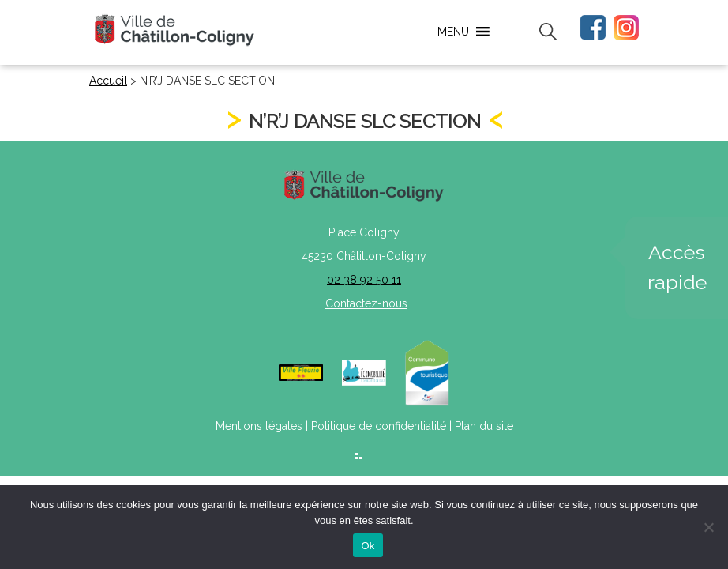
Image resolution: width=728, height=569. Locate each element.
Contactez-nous (366, 303)
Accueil (108, 81)
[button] (453, 32)
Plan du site (484, 426)
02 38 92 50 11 (364, 280)
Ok (368, 546)
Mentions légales (259, 426)
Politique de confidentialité (379, 426)
